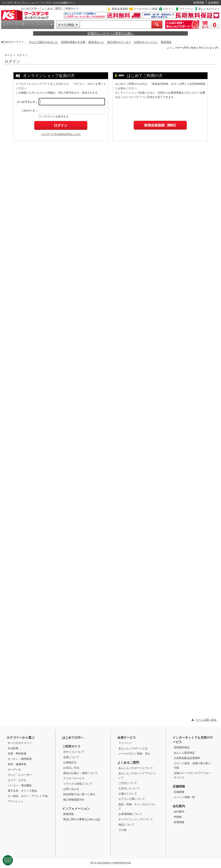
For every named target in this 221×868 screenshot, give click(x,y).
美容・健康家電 (17, 764)
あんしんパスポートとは (133, 748)
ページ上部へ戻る (206, 720)
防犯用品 (166, 42)
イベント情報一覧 (184, 797)
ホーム (8, 55)
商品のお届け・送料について (80, 773)
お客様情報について (130, 814)
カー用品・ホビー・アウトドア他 (28, 796)
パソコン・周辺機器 (20, 785)
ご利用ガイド (71, 9)
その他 (122, 830)
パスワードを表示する (54, 117)
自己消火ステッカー (119, 42)
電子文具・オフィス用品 (22, 791)
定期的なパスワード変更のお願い (110, 33)
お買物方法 (70, 762)
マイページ (186, 9)
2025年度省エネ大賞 (73, 42)
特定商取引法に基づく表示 (79, 794)
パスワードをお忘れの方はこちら (61, 134)
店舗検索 (179, 792)
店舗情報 (179, 786)
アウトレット (16, 801)
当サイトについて (74, 752)
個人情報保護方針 (74, 800)
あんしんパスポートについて (136, 768)
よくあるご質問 (51, 9)
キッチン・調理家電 (20, 759)
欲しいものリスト (209, 9)
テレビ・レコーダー (20, 775)
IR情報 (178, 817)
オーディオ (14, 770)
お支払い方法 (71, 768)
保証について (126, 825)
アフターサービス (74, 778)
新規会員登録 (120, 9)
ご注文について (128, 783)
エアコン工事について (132, 799)
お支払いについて (129, 788)
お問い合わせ (71, 789)
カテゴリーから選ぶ (15, 25)
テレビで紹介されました (43, 42)
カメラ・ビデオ (17, 780)
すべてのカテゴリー (20, 743)
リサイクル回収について (78, 784)
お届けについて (128, 794)
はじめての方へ (30, 9)
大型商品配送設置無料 (187, 758)
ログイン (168, 9)
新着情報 (69, 814)
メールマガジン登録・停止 (134, 754)
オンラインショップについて (136, 819)
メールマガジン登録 (145, 9)
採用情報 (199, 3)
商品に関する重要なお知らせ (82, 819)
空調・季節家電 (17, 754)
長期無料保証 (182, 747)
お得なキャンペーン (146, 42)
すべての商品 (66, 25)
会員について (71, 757)
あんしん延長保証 (184, 753)
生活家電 (13, 748)
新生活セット (96, 42)
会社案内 (213, 3)
